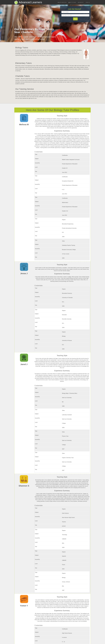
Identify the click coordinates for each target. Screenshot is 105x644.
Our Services (62, 2)
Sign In (88, 2)
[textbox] (75, 12)
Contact (81, 2)
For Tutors (72, 2)
